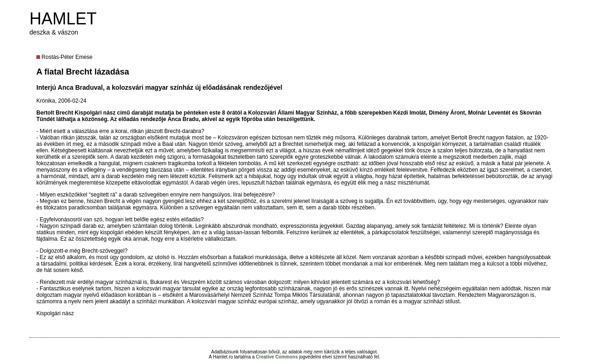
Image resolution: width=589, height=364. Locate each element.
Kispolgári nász (55, 313)
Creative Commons (277, 357)
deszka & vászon (54, 32)
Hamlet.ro (223, 357)
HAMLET (63, 19)
